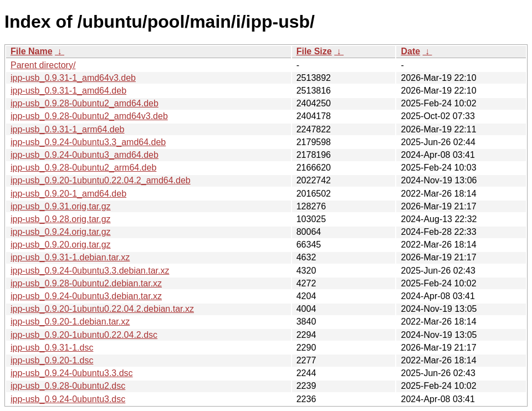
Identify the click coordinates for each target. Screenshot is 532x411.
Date (410, 51)
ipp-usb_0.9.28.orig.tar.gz (61, 219)
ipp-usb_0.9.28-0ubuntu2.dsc (68, 386)
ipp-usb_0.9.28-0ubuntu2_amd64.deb (85, 103)
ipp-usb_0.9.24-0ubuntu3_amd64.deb (85, 155)
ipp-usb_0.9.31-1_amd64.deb (68, 91)
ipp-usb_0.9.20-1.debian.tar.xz (70, 322)
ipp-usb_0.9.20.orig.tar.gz (61, 245)
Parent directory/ (43, 65)
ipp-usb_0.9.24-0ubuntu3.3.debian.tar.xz (90, 271)
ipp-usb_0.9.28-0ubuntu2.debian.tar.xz (86, 283)
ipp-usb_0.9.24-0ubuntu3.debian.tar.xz (86, 296)
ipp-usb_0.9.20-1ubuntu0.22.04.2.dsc (84, 335)
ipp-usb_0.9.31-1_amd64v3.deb (73, 78)
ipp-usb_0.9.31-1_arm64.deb (67, 129)
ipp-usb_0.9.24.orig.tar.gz (61, 232)
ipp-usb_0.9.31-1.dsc (52, 348)
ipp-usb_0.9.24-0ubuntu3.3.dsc (72, 373)
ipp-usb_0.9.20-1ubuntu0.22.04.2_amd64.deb (101, 180)
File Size (314, 51)
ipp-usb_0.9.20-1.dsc (52, 360)
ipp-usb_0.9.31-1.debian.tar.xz (70, 257)
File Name (32, 51)
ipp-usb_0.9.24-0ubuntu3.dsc (68, 399)
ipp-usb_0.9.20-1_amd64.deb (68, 194)
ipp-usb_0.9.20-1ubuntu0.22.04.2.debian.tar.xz (102, 309)
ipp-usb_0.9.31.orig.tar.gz (61, 206)
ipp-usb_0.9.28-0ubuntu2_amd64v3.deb (89, 116)
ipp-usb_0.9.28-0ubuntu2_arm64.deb (83, 168)
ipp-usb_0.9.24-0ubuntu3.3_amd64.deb (88, 142)
